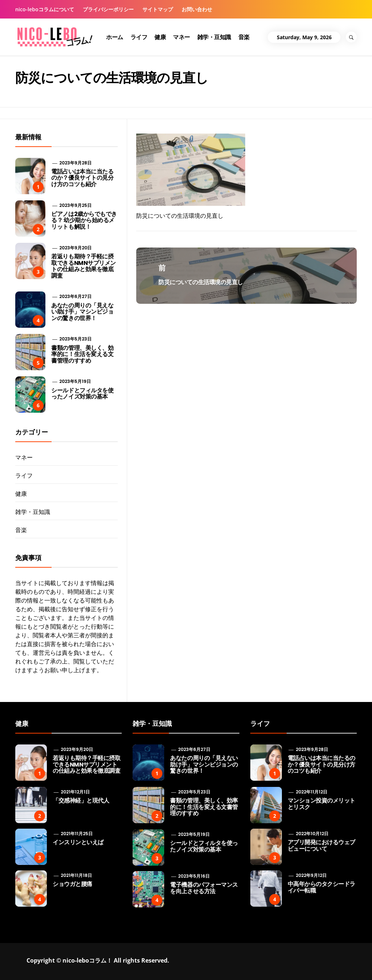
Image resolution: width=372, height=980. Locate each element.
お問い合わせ (197, 9)
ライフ (139, 37)
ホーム (115, 37)
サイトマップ (158, 9)
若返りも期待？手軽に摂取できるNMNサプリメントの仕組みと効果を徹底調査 (83, 266)
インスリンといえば (78, 842)
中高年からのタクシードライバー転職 (322, 887)
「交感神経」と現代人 (81, 801)
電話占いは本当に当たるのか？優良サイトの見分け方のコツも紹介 (82, 178)
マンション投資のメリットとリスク (322, 804)
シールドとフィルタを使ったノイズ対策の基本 (82, 394)
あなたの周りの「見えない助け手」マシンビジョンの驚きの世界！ (82, 312)
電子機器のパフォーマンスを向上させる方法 (204, 888)
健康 (160, 37)
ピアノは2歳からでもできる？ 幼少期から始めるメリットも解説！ (84, 220)
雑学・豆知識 (214, 37)
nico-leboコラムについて (45, 9)
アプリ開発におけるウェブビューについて (322, 846)
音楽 (244, 37)
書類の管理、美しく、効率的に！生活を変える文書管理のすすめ (82, 354)
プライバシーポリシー (108, 9)
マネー (181, 37)
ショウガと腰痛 (72, 884)
